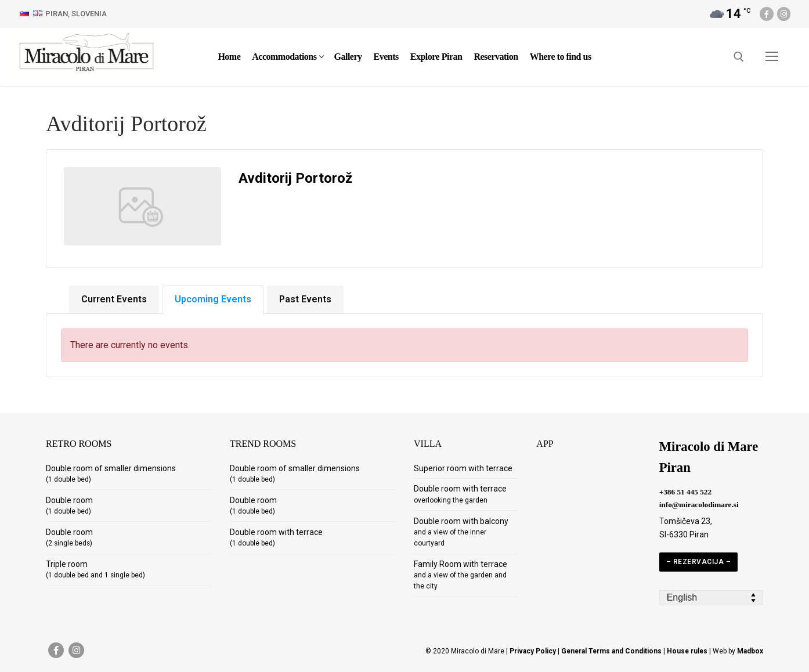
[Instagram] (784, 14)
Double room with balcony (461, 532)
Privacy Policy (533, 651)
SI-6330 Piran (684, 534)
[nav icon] (772, 57)
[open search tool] (739, 57)
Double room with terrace (276, 537)
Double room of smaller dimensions (111, 474)
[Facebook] (766, 14)
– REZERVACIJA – (699, 562)
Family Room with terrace (461, 575)
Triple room (95, 569)
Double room (69, 505)
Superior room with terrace (463, 468)
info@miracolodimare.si (699, 505)
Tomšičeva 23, (686, 521)
